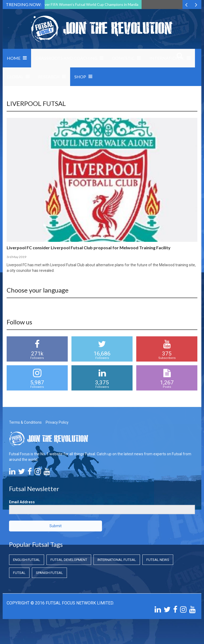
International (167, 58)
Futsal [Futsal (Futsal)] (19, 573)
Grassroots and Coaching (66, 58)
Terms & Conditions (25, 422)
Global (15, 77)
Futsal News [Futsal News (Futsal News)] (158, 560)
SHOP (80, 77)
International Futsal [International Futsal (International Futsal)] (117, 560)
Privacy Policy (57, 422)
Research (49, 77)
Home (14, 58)
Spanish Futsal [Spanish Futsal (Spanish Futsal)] (49, 573)
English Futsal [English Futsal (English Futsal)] (27, 560)
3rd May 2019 (16, 257)
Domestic (123, 58)
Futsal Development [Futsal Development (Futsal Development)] (69, 560)
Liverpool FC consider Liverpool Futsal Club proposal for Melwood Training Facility (89, 248)
